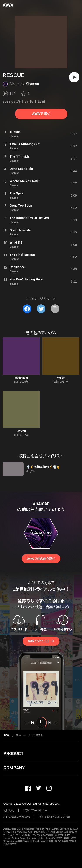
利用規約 (9, 811)
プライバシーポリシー (35, 811)
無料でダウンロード (41, 641)
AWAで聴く (41, 114)
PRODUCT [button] (13, 753)
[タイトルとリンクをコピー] (55, 309)
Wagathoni (21, 378)
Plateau (21, 431)
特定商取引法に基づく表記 (54, 817)
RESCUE (38, 735)
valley (61, 378)
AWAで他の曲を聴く (41, 559)
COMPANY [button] (14, 768)
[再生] (74, 77)
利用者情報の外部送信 (17, 817)
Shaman (33, 84)
